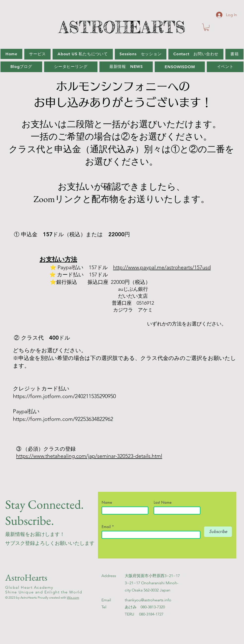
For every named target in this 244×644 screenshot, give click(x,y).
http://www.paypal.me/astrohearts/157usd (162, 267)
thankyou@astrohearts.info (148, 600)
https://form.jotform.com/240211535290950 (64, 396)
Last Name (163, 502)
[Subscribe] (218, 532)
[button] (206, 27)
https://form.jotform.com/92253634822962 (64, 419)
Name (109, 502)
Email (107, 527)
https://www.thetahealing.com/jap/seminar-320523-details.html (89, 456)
